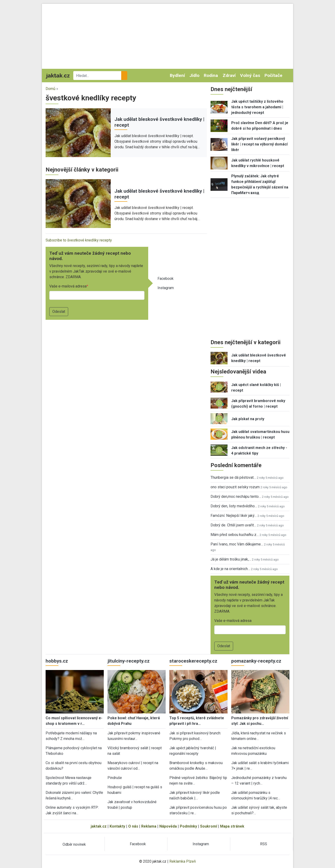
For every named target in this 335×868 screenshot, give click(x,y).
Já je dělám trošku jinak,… (231, 559)
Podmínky (188, 826)
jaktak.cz (99, 826)
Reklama (149, 826)
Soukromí (209, 826)
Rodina (211, 75)
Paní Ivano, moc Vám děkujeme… (237, 544)
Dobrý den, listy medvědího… (234, 506)
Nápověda (168, 826)
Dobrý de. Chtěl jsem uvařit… (233, 525)
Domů (50, 89)
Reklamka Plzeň (183, 861)
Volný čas (250, 75)
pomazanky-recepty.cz (256, 661)
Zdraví (229, 75)
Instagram (166, 288)
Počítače (273, 75)
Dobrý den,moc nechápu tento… (236, 497)
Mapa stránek (232, 826)
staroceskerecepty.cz (193, 661)
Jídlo (194, 75)
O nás (133, 826)
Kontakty (117, 826)
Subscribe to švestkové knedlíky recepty (79, 240)
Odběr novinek (74, 844)
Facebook (166, 279)
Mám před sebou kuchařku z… (235, 535)
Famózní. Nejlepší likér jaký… (234, 516)
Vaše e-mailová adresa (68, 286)
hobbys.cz (57, 661)
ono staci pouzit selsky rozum (235, 487)
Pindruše (115, 778)
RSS (264, 844)
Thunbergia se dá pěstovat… (233, 477)
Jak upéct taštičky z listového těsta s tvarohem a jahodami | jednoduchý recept (257, 107)
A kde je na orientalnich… (230, 569)
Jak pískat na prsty (248, 419)
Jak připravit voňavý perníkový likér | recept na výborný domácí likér (259, 144)
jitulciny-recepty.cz (129, 661)
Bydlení (177, 75)
